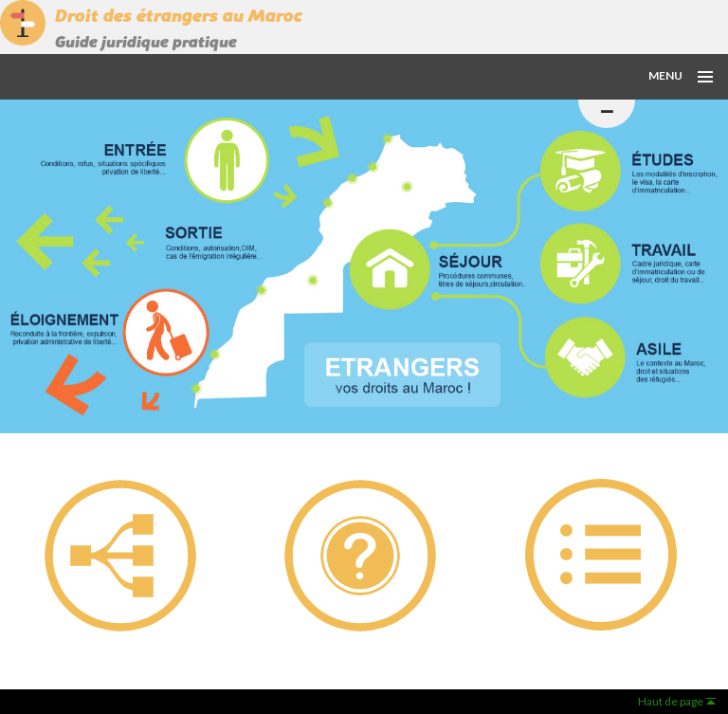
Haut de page (671, 701)
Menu (665, 75)
